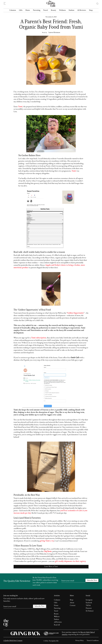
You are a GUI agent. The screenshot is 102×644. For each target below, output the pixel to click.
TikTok (88, 605)
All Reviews (82, 10)
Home (28, 10)
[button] (96, 4)
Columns (13, 10)
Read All (57, 625)
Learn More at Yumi (51, 567)
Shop (91, 10)
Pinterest (89, 608)
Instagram (89, 600)
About (72, 603)
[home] (51, 4)
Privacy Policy (80, 641)
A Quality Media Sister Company (13, 641)
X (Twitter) (90, 611)
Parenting (37, 10)
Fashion (71, 10)
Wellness (62, 10)
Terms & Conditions (93, 641)
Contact (73, 605)
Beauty (53, 10)
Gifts (21, 10)
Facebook (89, 603)
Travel (46, 10)
